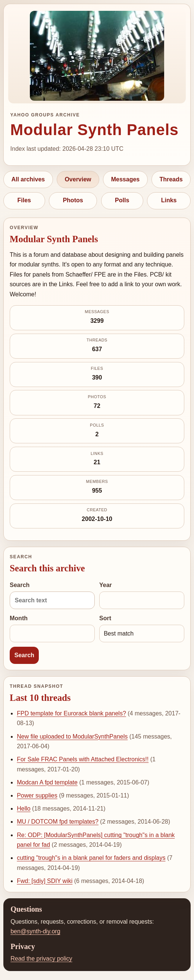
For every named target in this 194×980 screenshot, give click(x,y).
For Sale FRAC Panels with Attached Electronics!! (83, 759)
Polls (122, 200)
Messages (126, 179)
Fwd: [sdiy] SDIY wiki (45, 881)
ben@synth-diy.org (35, 931)
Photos (73, 200)
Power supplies (37, 795)
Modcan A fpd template (47, 782)
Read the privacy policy (41, 959)
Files (24, 200)
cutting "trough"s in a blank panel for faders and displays (91, 858)
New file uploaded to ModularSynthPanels (72, 736)
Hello (24, 809)
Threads (171, 179)
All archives (28, 179)
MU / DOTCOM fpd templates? (58, 822)
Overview (78, 179)
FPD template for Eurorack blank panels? (71, 713)
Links (169, 200)
